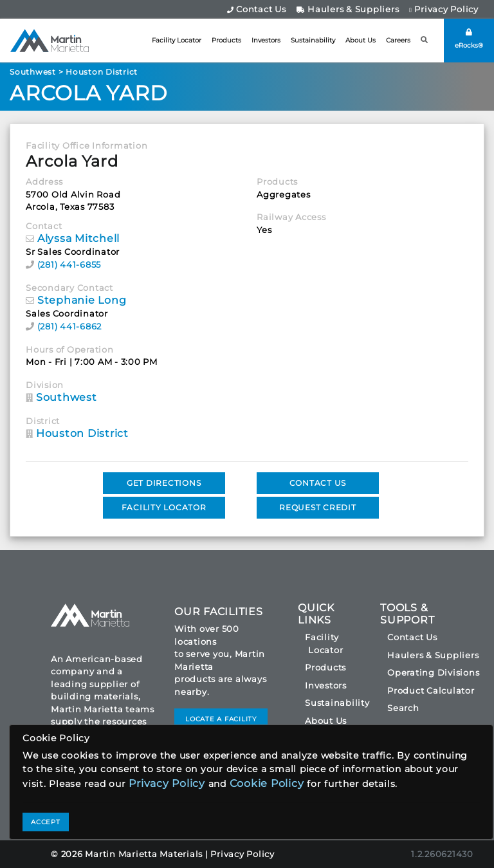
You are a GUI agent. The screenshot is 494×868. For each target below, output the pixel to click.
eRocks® (469, 39)
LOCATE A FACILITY (221, 719)
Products (226, 40)
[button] (425, 40)
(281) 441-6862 (70, 326)
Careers (398, 40)
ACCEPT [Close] (46, 822)
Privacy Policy (444, 9)
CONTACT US (318, 483)
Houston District (102, 72)
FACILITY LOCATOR (164, 507)
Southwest (33, 72)
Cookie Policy (267, 783)
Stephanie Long (82, 300)
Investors (266, 40)
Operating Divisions (433, 672)
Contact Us (257, 9)
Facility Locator (177, 40)
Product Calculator (431, 690)
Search (403, 708)
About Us (361, 40)
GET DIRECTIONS (164, 483)
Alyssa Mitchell (78, 238)
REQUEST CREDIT (318, 507)
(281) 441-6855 (69, 264)
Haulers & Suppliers (348, 9)
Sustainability (313, 40)
